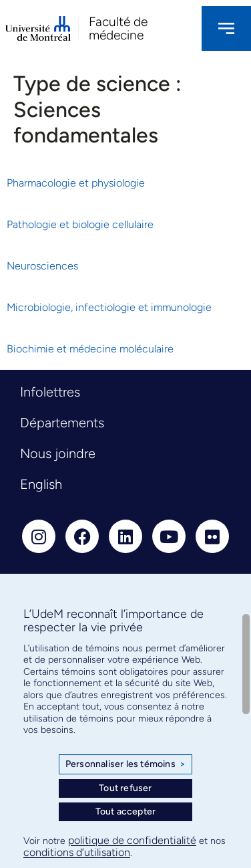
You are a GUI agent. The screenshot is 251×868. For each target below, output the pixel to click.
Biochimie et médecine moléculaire (90, 349)
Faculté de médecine (118, 28)
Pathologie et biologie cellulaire (80, 224)
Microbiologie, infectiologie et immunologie (109, 307)
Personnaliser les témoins (125, 764)
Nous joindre (58, 453)
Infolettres (50, 392)
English (41, 484)
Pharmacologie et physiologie (76, 183)
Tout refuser (125, 788)
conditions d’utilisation (77, 852)
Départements (62, 423)
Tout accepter (126, 811)
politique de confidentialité (132, 840)
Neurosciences (42, 266)
